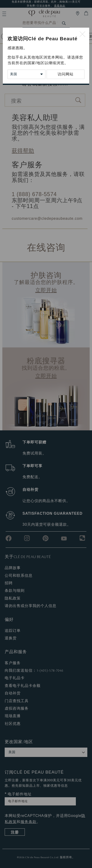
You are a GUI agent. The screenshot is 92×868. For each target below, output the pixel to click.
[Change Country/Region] (26, 74)
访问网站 (66, 74)
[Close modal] (83, 34)
